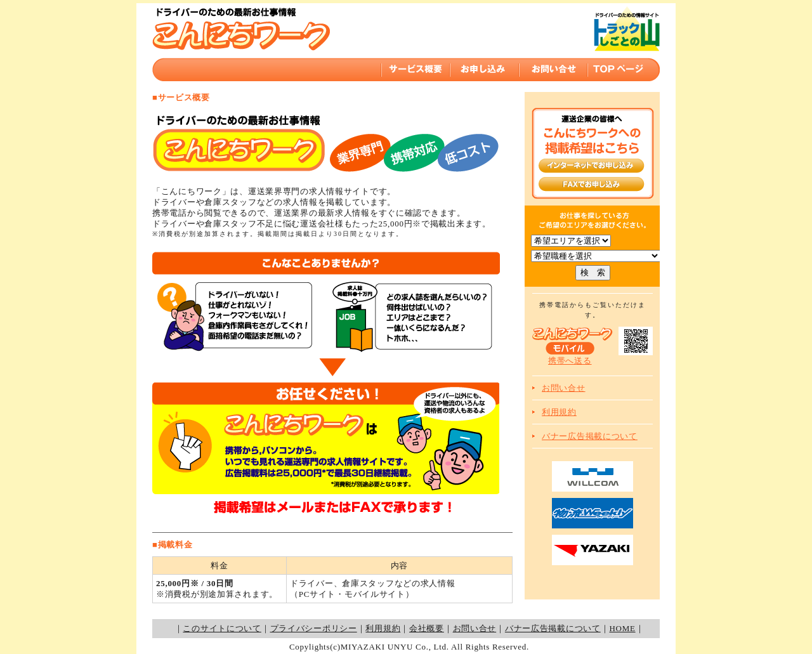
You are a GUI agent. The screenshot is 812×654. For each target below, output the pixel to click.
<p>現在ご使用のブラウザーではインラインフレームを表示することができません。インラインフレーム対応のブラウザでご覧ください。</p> (406, 44)
